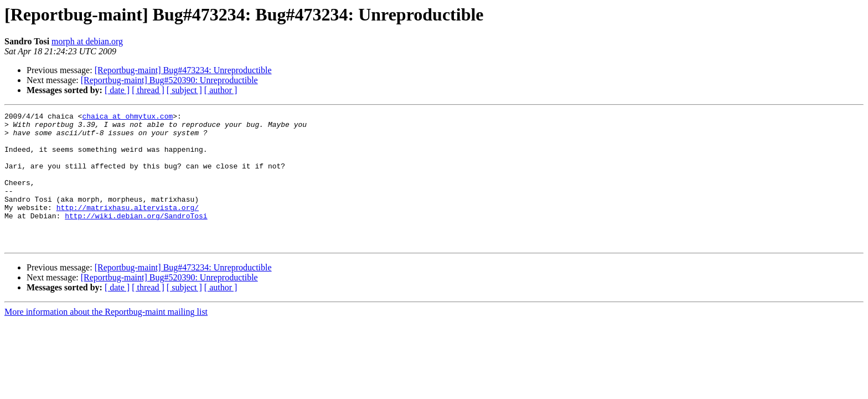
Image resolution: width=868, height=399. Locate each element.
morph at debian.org (87, 41)
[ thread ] (148, 90)
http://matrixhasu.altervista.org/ (128, 227)
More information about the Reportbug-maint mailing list (106, 338)
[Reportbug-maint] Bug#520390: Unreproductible (169, 80)
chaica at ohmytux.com (127, 117)
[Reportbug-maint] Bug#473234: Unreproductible (183, 70)
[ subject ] (184, 90)
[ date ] (117, 90)
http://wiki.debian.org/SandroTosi (136, 237)
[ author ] (221, 90)
